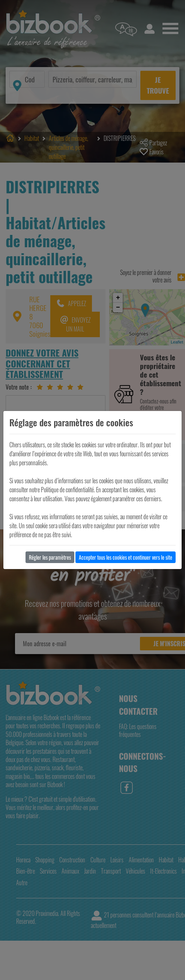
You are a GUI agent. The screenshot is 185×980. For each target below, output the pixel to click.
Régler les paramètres (50, 557)
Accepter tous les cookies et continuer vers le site (126, 557)
